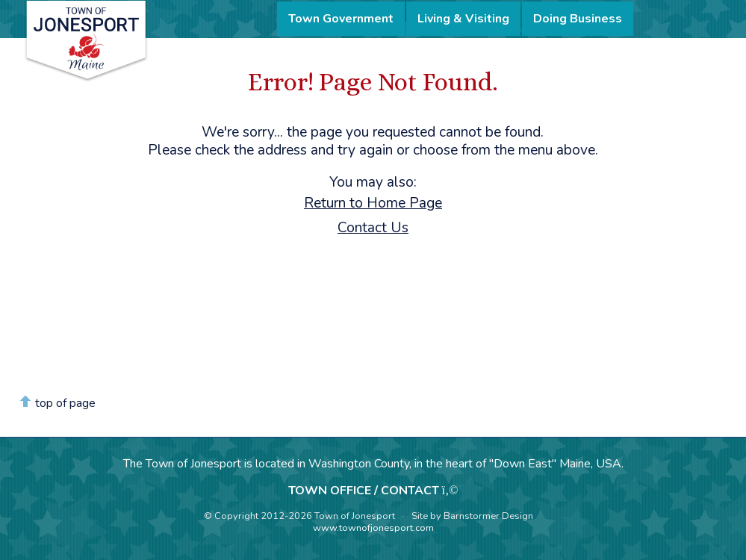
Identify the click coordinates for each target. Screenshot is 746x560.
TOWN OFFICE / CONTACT (364, 491)
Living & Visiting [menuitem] (463, 19)
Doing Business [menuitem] (578, 19)
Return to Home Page (373, 203)
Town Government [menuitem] (341, 19)
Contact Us (373, 228)
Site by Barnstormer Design (472, 516)
